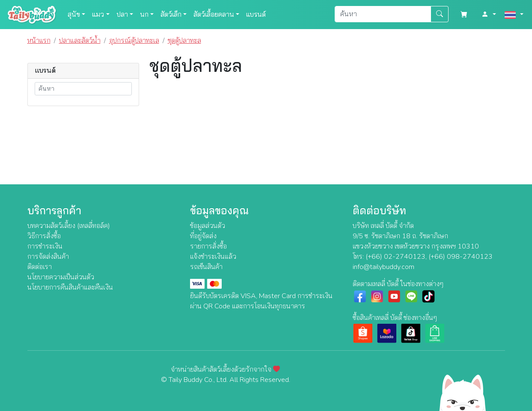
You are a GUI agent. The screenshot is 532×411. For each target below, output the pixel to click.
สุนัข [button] (74, 15)
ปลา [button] (122, 15)
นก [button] (144, 15)
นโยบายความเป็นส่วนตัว (61, 277)
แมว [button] (98, 15)
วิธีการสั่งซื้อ (44, 236)
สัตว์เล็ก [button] (171, 15)
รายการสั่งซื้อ (208, 246)
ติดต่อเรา (40, 267)
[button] (489, 15)
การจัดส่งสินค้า (48, 257)
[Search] (383, 14)
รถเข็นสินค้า (206, 267)
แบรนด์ (256, 15)
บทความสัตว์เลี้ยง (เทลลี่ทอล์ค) (69, 226)
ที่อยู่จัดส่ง (203, 236)
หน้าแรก (39, 41)
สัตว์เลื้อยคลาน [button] (214, 15)
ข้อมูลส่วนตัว (208, 226)
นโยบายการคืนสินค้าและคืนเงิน (70, 287)
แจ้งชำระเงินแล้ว (213, 257)
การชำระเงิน (45, 246)
